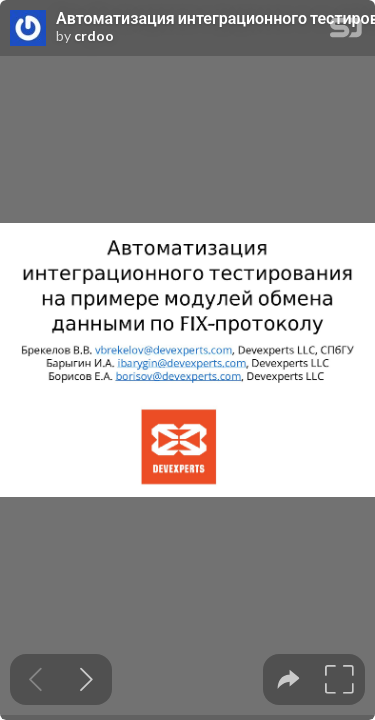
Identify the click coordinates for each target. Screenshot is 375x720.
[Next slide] (86, 679)
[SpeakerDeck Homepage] (346, 31)
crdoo (94, 36)
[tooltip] (288, 679)
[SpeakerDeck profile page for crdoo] (28, 29)
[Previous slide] (35, 679)
